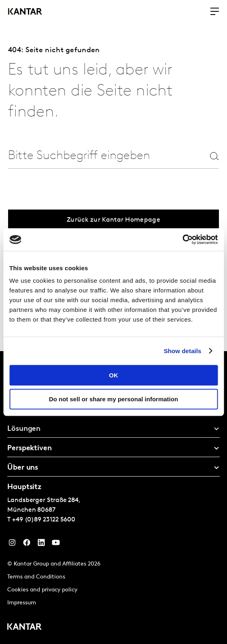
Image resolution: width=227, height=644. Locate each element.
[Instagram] (12, 544)
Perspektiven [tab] (30, 448)
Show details (183, 351)
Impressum (22, 603)
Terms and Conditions (36, 577)
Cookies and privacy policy (42, 590)
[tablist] (114, 498)
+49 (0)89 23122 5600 (44, 520)
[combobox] (87, 156)
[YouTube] (56, 544)
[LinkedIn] (41, 544)
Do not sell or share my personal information (114, 399)
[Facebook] (27, 544)
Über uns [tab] (23, 468)
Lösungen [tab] (24, 429)
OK (114, 375)
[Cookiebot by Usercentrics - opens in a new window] (182, 239)
